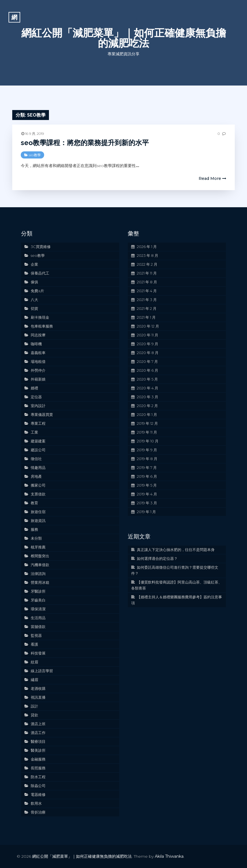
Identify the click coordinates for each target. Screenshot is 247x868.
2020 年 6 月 (148, 370)
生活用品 (38, 618)
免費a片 (37, 291)
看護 (34, 644)
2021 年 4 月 (147, 291)
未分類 (36, 538)
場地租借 (38, 361)
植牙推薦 (38, 547)
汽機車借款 (40, 565)
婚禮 (34, 388)
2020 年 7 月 (147, 361)
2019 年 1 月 (146, 512)
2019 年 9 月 (147, 450)
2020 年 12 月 (148, 326)
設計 (34, 706)
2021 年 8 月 (147, 282)
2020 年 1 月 (147, 414)
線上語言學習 (42, 671)
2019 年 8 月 (147, 459)
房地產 (36, 476)
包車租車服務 (42, 326)
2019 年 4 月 (147, 494)
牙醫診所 (38, 591)
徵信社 (36, 459)
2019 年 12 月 (147, 423)
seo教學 (35, 155)
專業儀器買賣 (42, 414)
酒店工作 (38, 733)
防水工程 (38, 777)
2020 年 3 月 (148, 397)
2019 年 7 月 (147, 467)
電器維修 (38, 794)
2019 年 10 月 (148, 441)
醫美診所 (38, 750)
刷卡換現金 (40, 317)
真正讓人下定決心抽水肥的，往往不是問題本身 (176, 550)
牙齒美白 (38, 600)
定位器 (36, 397)
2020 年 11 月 (148, 335)
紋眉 (34, 662)
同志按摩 (38, 335)
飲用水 (36, 803)
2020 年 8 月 (148, 353)
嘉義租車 (38, 353)
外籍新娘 (38, 379)
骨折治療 (38, 812)
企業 (34, 264)
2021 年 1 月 (146, 317)
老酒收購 (38, 688)
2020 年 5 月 (147, 379)
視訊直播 (38, 697)
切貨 (34, 308)
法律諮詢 (38, 574)
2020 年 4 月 (148, 388)
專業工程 (38, 423)
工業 (34, 432)
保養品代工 (40, 273)
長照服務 (38, 768)
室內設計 (38, 406)
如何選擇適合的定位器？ (157, 558)
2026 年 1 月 (147, 247)
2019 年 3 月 (147, 503)
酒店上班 (38, 724)
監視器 (36, 635)
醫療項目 (38, 741)
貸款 (34, 715)
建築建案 (38, 441)
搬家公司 (38, 485)
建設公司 (38, 450)
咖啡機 (36, 344)
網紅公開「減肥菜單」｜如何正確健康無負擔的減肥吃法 (124, 38)
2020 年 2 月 (147, 406)
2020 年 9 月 (148, 344)
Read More (212, 178)
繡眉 (34, 680)
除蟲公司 (38, 786)
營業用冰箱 (40, 582)
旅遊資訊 (38, 521)
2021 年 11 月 (147, 273)
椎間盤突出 (40, 556)
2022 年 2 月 (147, 264)
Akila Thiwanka (169, 856)
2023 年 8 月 (148, 255)
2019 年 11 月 (147, 432)
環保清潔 (38, 609)
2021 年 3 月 (147, 300)
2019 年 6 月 (147, 476)
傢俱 (34, 282)
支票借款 (38, 494)
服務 (34, 529)
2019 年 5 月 (147, 485)
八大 (34, 300)
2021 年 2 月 (147, 308)
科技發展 (38, 653)
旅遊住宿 (38, 512)
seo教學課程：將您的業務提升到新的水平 (85, 143)
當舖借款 (38, 627)
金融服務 (38, 759)
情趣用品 (38, 467)
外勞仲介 (38, 370)
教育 (34, 503)
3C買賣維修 (41, 247)
